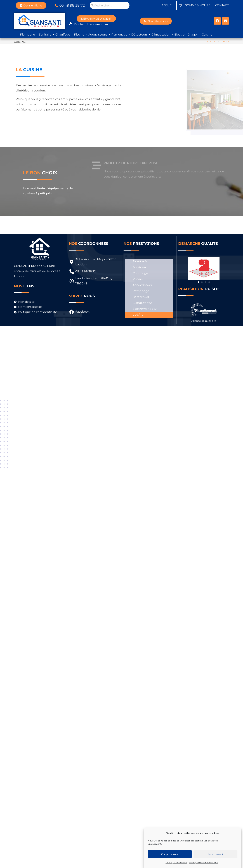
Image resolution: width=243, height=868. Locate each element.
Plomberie (28, 35)
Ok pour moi (170, 854)
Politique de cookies (176, 863)
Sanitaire (45, 35)
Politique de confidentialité (203, 863)
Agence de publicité (204, 321)
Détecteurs (139, 35)
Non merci (216, 854)
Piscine (79, 35)
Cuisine (207, 35)
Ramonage (119, 35)
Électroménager (186, 35)
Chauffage (63, 35)
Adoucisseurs (98, 35)
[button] (198, 282)
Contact (222, 5)
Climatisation (161, 35)
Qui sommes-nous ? (195, 5)
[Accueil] (212, 41)
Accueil (168, 5)
